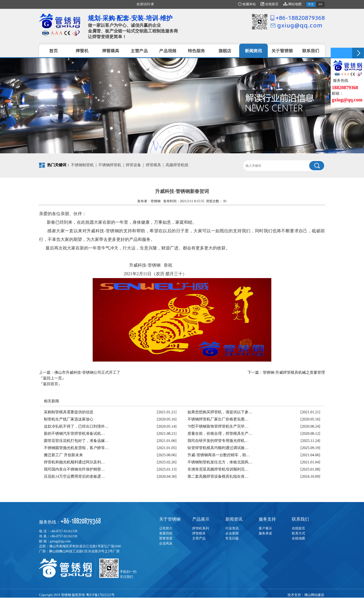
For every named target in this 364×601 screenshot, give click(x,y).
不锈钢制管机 (82, 165)
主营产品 (199, 538)
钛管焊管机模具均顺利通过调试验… (218, 448)
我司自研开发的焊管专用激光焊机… (218, 441)
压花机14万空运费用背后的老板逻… (74, 476)
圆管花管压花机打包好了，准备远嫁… (76, 441)
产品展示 (201, 519)
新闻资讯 (234, 519)
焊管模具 (153, 165)
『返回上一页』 (52, 378)
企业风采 (166, 543)
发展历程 (166, 533)
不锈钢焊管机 (110, 165)
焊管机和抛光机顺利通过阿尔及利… (74, 462)
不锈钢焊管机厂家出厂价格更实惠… (218, 419)
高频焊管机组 (177, 165)
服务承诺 (265, 533)
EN (320, 4)
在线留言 (270, 4)
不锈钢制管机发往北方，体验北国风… (220, 462)
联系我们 (300, 519)
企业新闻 (232, 533)
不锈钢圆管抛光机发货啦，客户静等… (76, 448)
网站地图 (293, 4)
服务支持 (267, 519)
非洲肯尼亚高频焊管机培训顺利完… (218, 469)
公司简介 (166, 528)
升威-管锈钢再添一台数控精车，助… (219, 455)
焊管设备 (133, 165)
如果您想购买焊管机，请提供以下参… (220, 412)
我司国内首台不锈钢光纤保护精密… (74, 469)
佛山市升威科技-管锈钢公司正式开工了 (87, 372)
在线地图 (298, 538)
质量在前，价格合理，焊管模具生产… (220, 433)
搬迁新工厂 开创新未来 (63, 455)
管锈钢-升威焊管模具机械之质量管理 (294, 372)
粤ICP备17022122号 (100, 595)
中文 (311, 4)
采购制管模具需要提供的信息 (69, 412)
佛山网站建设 (314, 595)
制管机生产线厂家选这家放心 (69, 419)
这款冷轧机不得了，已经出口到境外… (76, 426)
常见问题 (232, 538)
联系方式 (298, 533)
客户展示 (265, 528)
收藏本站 (247, 4)
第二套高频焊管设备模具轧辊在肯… (218, 476)
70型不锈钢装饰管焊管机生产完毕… (218, 426)
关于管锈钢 (170, 519)
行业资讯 (232, 528)
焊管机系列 (201, 528)
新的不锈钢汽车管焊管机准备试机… (74, 433)
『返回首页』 (51, 384)
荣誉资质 (166, 538)
